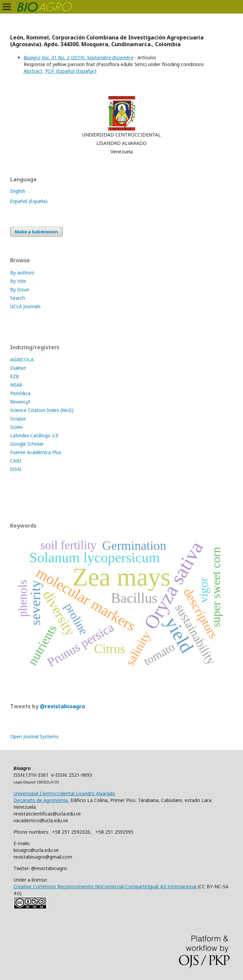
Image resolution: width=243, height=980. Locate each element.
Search (18, 298)
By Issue (20, 289)
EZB (15, 376)
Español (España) (29, 201)
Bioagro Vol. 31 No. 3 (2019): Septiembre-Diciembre (79, 57)
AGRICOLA (22, 360)
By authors (22, 273)
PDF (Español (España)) (71, 71)
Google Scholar (27, 444)
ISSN (16, 469)
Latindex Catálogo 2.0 (34, 435)
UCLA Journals (25, 306)
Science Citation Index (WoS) (42, 410)
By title (18, 281)
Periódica (20, 393)
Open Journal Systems (34, 736)
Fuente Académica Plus (36, 452)
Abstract (33, 71)
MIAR (16, 385)
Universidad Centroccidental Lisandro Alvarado (64, 793)
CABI (16, 461)
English (18, 191)
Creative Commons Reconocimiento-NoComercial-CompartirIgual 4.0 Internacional (105, 886)
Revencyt (20, 402)
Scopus (18, 419)
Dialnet (18, 368)
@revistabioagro (62, 706)
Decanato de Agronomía (41, 800)
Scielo (17, 427)
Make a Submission (36, 232)
